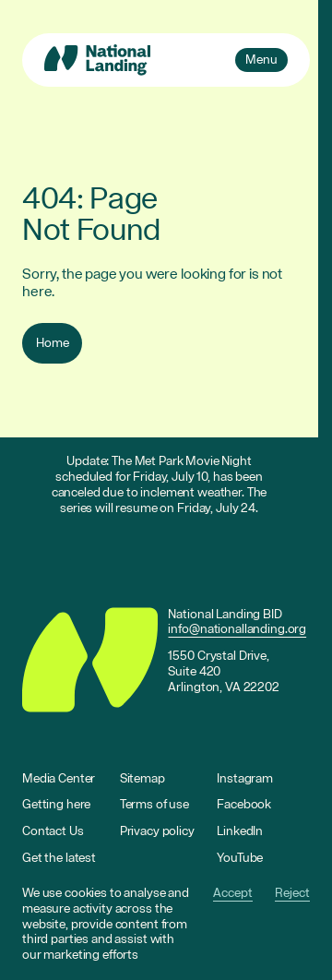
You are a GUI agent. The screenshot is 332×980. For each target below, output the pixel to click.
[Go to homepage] (97, 60)
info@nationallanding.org (237, 629)
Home (52, 343)
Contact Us (53, 831)
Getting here (56, 805)
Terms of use (154, 805)
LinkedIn (240, 831)
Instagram (245, 779)
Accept (233, 894)
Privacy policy (157, 831)
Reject (292, 894)
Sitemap (142, 779)
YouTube (240, 858)
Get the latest (59, 858)
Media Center (59, 779)
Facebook (244, 805)
